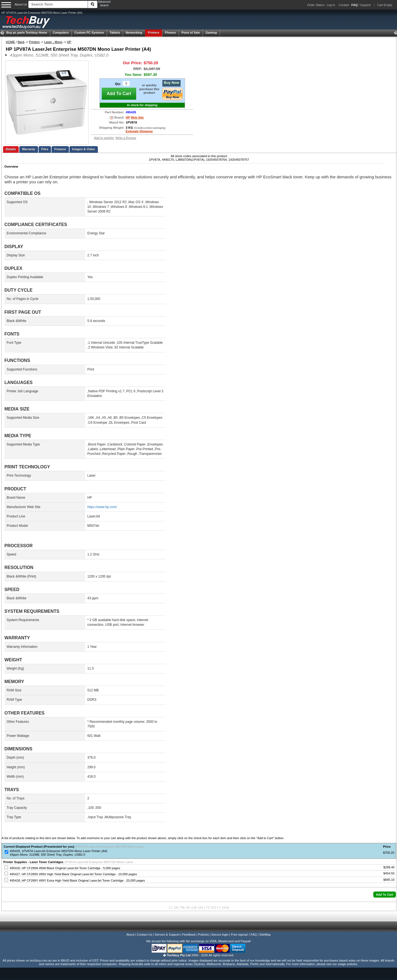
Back (21, 42)
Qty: (118, 84)
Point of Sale (191, 33)
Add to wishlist (104, 138)
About (130, 935)
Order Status (316, 5)
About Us (21, 4)
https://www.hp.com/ (102, 507)
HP (69, 42)
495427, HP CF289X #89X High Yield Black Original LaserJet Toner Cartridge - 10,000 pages (73, 874)
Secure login (220, 935)
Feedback (189, 935)
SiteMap (265, 935)
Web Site (137, 117)
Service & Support (167, 935)
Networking (134, 33)
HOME (10, 42)
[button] (385, 895)
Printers (154, 33)
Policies (204, 935)
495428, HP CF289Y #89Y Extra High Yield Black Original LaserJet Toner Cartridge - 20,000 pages (77, 880)
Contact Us (145, 935)
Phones (170, 33)
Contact (344, 5)
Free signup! (240, 935)
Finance (60, 149)
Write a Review (126, 138)
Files (45, 149)
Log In (331, 5)
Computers (61, 33)
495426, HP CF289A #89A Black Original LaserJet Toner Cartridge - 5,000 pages (65, 868)
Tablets (115, 33)
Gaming (211, 33)
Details (11, 149)
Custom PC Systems (89, 33)
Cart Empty (385, 5)
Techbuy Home (27, 33)
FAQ (254, 935)
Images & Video (84, 149)
